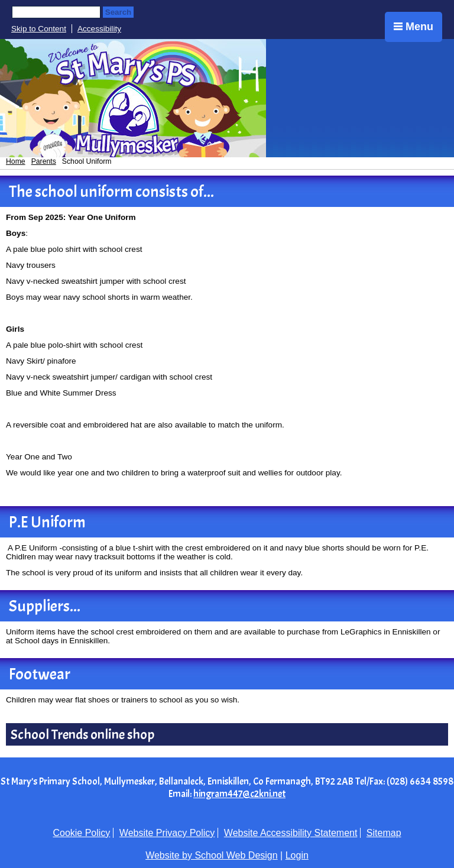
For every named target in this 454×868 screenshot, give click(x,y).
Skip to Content (39, 29)
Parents (44, 161)
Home (16, 161)
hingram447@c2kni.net (239, 794)
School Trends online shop (82, 734)
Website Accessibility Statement (291, 833)
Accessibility (99, 29)
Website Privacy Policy (167, 833)
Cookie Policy (81, 833)
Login (297, 855)
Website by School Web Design (212, 855)
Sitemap (384, 833)
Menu (414, 27)
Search (118, 12)
